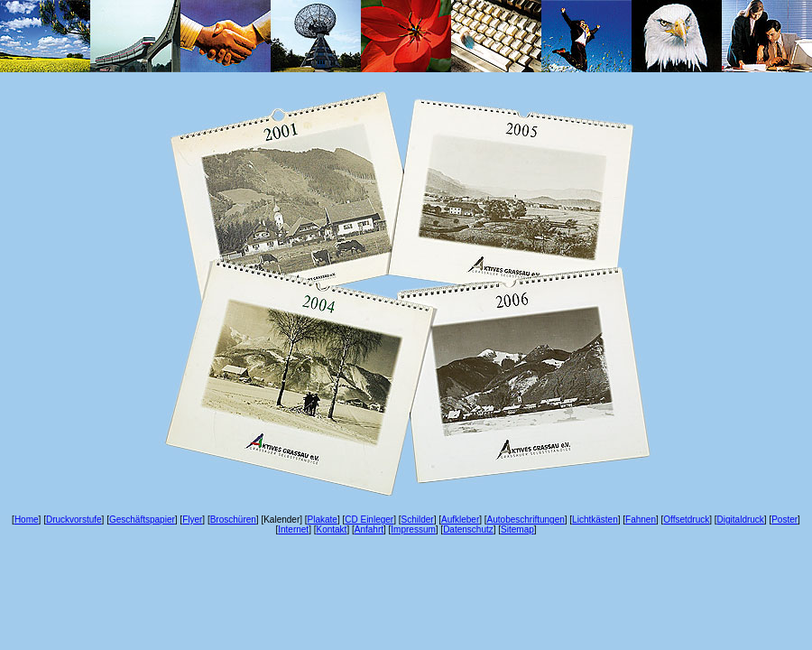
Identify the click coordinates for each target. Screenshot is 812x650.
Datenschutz (468, 529)
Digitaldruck (741, 520)
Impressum (413, 529)
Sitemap (517, 529)
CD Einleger (369, 520)
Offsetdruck (686, 520)
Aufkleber (460, 520)
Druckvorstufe (74, 520)
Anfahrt (369, 529)
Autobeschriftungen (526, 520)
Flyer (192, 520)
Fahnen (641, 520)
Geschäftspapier (142, 520)
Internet (293, 529)
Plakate (323, 520)
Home (27, 520)
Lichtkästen (595, 520)
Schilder (418, 520)
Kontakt (331, 529)
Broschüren (233, 520)
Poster (784, 520)
